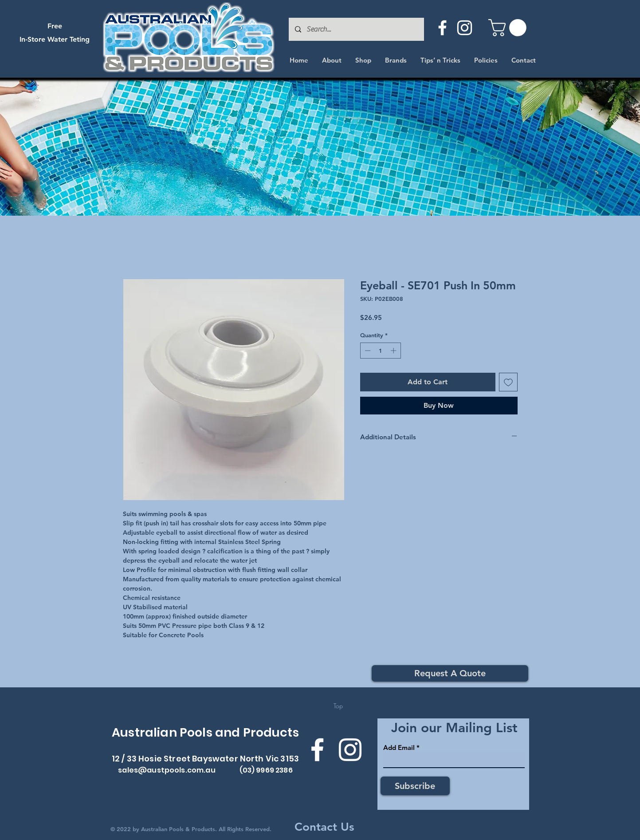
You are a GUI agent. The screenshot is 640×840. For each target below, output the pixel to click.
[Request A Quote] (450, 673)
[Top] (338, 706)
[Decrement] (367, 351)
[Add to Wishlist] (508, 382)
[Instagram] (465, 28)
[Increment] (394, 351)
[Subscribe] (415, 786)
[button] (509, 28)
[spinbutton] (380, 351)
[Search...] (356, 29)
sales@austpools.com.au (167, 770)
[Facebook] (442, 28)
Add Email (399, 747)
